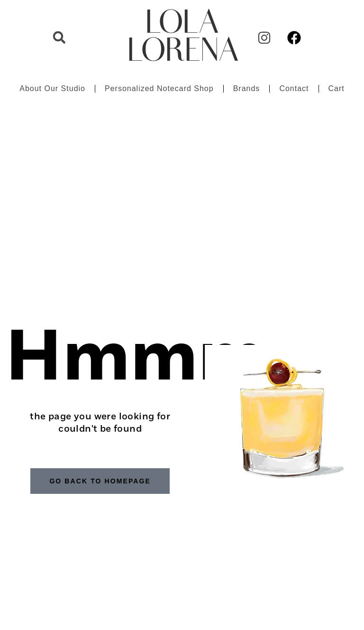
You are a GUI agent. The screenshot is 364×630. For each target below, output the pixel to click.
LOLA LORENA (183, 37)
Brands (247, 88)
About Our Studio (52, 88)
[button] (59, 37)
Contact (294, 88)
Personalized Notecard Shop (159, 88)
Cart (337, 88)
